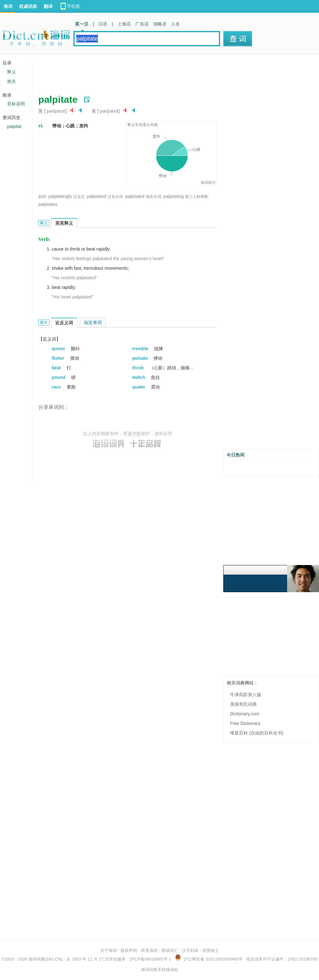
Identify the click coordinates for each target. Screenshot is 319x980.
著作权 (134, 433)
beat (57, 368)
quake (139, 387)
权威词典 (28, 6)
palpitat (14, 126)
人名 (175, 24)
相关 (11, 81)
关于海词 (108, 950)
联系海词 (149, 950)
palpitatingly (60, 196)
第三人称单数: (197, 197)
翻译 (48, 6)
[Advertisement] (154, 72)
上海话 (124, 24)
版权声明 (129, 950)
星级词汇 (170, 950)
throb (139, 368)
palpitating (174, 196)
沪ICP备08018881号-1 (150, 959)
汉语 (103, 24)
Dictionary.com (245, 714)
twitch (139, 377)
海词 (8, 6)
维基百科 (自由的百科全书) (257, 733)
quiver (59, 349)
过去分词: (116, 197)
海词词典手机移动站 (160, 970)
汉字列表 (190, 950)
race (57, 387)
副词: (43, 197)
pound (59, 377)
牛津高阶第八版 (246, 695)
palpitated (96, 196)
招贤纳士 (211, 950)
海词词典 (37, 959)
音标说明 (16, 104)
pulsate (141, 358)
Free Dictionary (245, 723)
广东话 (142, 24)
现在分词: (154, 197)
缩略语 (160, 24)
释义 (11, 72)
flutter (59, 358)
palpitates (48, 204)
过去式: (79, 197)
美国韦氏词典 (243, 704)
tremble (141, 349)
